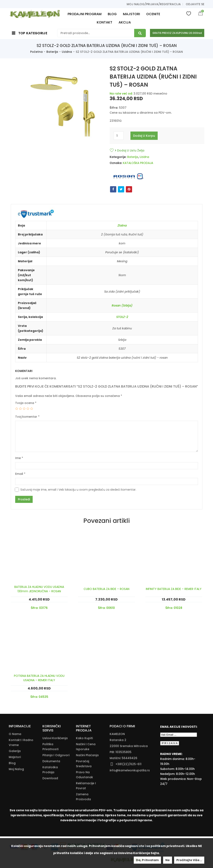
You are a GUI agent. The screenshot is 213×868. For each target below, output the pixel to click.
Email (20, 474)
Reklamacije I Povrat (86, 786)
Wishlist (189, 13)
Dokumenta (51, 761)
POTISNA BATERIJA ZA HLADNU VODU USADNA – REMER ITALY (39, 678)
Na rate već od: (121, 94)
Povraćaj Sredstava (84, 764)
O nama (15, 734)
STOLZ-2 (122, 317)
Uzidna (67, 52)
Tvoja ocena (26, 403)
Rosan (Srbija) (122, 305)
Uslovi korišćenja (55, 738)
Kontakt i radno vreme (21, 742)
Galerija (15, 751)
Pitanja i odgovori (56, 755)
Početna (36, 52)
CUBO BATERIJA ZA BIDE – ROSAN (106, 589)
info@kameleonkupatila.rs (130, 770)
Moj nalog (16, 769)
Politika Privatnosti (50, 747)
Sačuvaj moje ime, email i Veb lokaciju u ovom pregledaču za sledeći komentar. (78, 490)
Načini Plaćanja (87, 755)
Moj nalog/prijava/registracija (154, 4)
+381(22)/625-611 (128, 764)
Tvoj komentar (27, 417)
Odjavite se (195, 4)
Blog (12, 763)
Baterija (52, 52)
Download (50, 778)
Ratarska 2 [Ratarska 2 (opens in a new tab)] (118, 740)
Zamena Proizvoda (83, 797)
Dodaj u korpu (144, 136)
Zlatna (122, 225)
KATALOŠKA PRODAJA (138, 163)
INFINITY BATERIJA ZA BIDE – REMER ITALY (174, 589)
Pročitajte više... (189, 860)
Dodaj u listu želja (130, 150)
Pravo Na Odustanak (84, 775)
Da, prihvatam (147, 860)
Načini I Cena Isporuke (86, 747)
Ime (19, 458)
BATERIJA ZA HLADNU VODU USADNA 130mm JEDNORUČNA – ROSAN (39, 589)
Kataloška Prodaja (50, 770)
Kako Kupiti (84, 738)
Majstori (15, 757)
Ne (168, 860)
